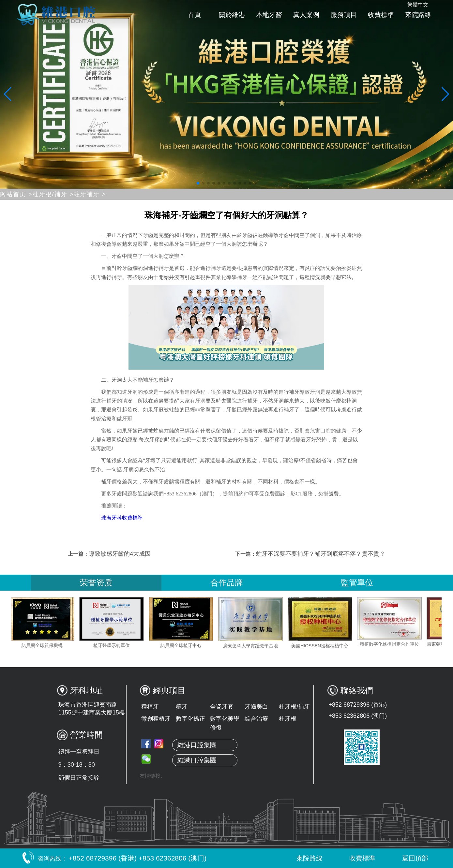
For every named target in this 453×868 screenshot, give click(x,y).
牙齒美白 (256, 707)
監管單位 (357, 582)
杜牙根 (288, 719)
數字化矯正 (190, 719)
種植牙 (150, 707)
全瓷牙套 (222, 707)
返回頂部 (408, 858)
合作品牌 (227, 582)
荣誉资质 (96, 582)
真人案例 (306, 15)
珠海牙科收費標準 (122, 518)
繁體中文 (418, 5)
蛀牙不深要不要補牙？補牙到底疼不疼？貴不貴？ (321, 554)
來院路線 (418, 15)
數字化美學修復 (225, 723)
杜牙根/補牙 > (53, 194)
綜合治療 (256, 719)
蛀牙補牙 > (90, 194)
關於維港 (232, 15)
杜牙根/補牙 (294, 707)
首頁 (194, 15)
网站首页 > (16, 194)
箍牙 (182, 707)
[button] (198, 183)
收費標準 (381, 15)
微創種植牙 (156, 719)
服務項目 (344, 15)
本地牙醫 (269, 15)
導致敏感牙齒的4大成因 (120, 554)
